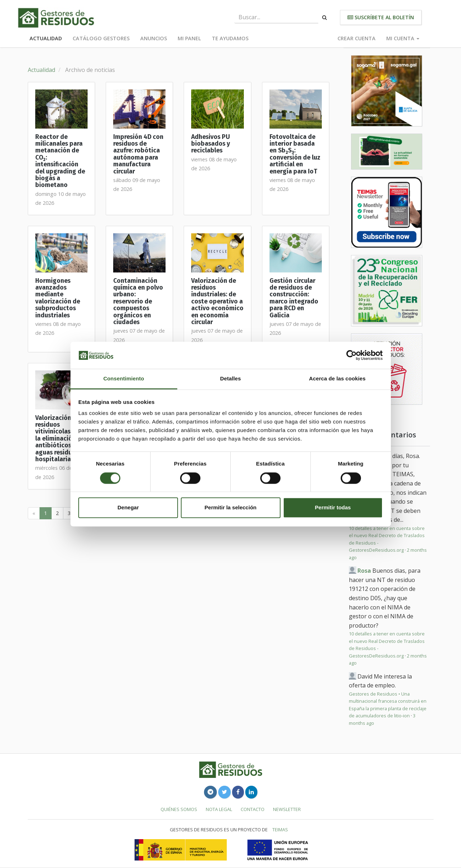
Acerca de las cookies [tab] (337, 379)
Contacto (253, 809)
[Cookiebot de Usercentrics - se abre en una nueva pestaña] (352, 355)
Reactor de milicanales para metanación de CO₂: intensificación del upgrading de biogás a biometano (60, 161)
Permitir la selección (231, 508)
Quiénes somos (179, 809)
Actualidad (46, 38)
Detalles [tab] (230, 379)
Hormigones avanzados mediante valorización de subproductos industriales (58, 298)
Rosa (364, 571)
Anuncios (154, 38)
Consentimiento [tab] (124, 379)
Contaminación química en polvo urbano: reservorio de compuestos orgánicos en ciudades (138, 302)
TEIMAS (280, 830)
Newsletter (287, 809)
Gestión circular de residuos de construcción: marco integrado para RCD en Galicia (294, 298)
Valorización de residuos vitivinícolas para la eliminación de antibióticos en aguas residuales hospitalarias (60, 439)
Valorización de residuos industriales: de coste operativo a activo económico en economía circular (217, 302)
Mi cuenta (403, 38)
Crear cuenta (357, 38)
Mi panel (189, 38)
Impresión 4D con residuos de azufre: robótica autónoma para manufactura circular (138, 154)
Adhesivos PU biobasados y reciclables (211, 144)
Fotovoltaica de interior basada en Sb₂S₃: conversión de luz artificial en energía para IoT (295, 154)
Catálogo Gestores (101, 38)
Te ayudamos (230, 38)
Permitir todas (333, 508)
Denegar (128, 508)
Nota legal (219, 809)
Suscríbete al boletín (381, 17)
